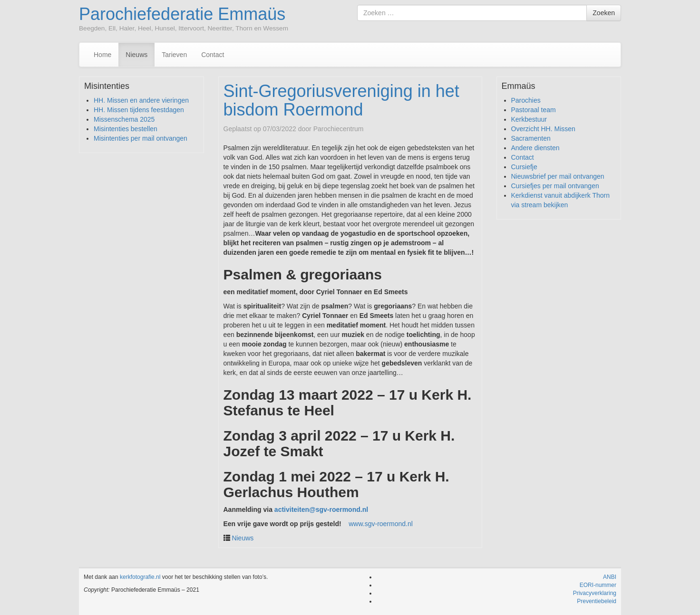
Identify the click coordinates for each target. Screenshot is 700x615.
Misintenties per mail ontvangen (141, 138)
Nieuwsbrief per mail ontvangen (558, 176)
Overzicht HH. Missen (543, 129)
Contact (213, 55)
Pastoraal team (534, 110)
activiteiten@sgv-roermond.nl (321, 509)
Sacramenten (531, 138)
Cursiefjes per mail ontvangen (555, 186)
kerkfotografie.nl (140, 577)
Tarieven (174, 55)
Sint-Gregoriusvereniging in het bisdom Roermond (341, 101)
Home (102, 55)
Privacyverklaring (595, 593)
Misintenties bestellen (126, 129)
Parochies (526, 100)
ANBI (610, 577)
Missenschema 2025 (124, 119)
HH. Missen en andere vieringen (141, 100)
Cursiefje (524, 167)
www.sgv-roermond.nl (381, 524)
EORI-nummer (598, 585)
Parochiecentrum (339, 129)
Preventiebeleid (597, 601)
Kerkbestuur (529, 119)
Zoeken (604, 13)
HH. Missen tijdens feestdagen (139, 110)
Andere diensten (535, 148)
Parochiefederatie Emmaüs (182, 14)
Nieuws (136, 55)
